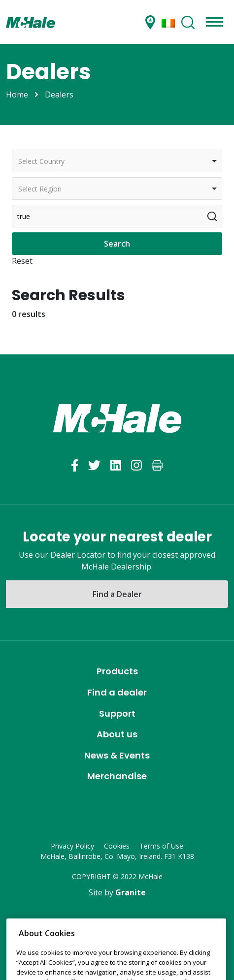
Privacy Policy (72, 846)
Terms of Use (161, 846)
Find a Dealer (117, 594)
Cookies (117, 846)
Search (117, 244)
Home (17, 95)
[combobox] (117, 161)
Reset (22, 261)
